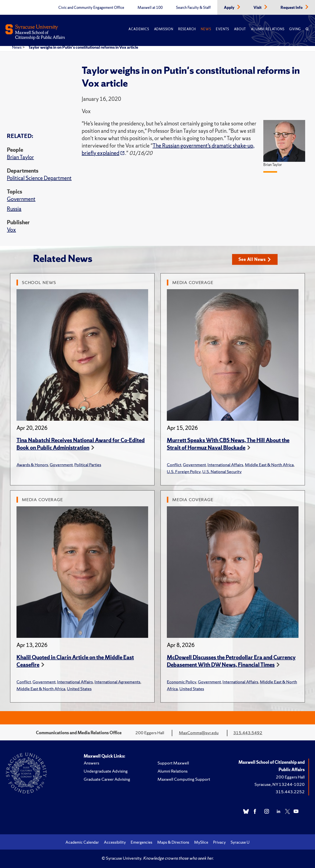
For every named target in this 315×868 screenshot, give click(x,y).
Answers (91, 763)
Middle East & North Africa (269, 465)
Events (222, 29)
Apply (230, 8)
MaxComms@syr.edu (199, 733)
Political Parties (88, 465)
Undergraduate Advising (106, 771)
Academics (139, 29)
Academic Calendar (82, 842)
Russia (14, 209)
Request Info (292, 8)
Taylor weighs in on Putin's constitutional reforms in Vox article (83, 47)
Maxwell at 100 (150, 8)
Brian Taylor (20, 157)
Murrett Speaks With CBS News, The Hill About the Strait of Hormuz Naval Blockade (228, 444)
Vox (11, 230)
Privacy (219, 842)
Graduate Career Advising (107, 779)
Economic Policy (181, 682)
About (240, 29)
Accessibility (115, 842)
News (206, 29)
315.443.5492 (248, 733)
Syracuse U (240, 842)
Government (21, 199)
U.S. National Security (222, 471)
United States (79, 689)
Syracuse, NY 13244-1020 (280, 784)
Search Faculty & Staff (193, 8)
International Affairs (225, 465)
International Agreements (117, 682)
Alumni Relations (268, 29)
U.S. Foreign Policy (184, 471)
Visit (258, 8)
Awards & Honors (32, 465)
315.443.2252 (290, 792)
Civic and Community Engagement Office (91, 8)
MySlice (201, 842)
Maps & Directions (173, 842)
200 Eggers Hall (290, 777)
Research (187, 29)
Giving (295, 29)
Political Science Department (39, 178)
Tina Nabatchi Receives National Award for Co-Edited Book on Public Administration (81, 444)
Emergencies (142, 842)
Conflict (174, 465)
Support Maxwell (173, 763)
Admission (164, 29)
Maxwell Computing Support (184, 779)
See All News (255, 259)
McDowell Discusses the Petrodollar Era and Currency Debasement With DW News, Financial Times (231, 661)
